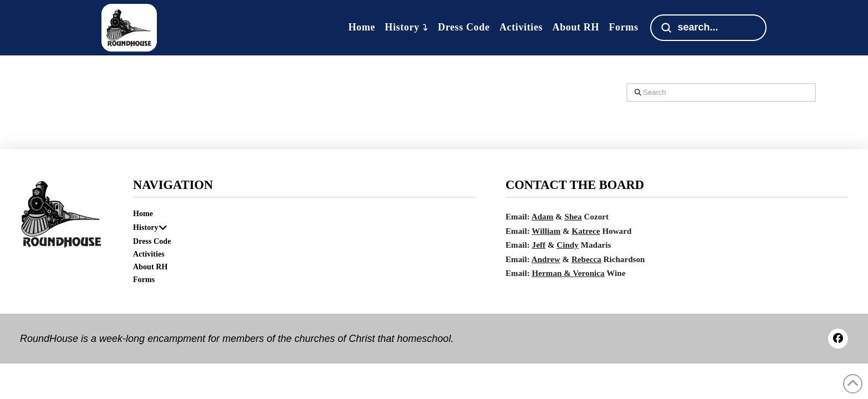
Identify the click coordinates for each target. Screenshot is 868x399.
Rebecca (586, 259)
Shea (573, 217)
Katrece (586, 231)
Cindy (568, 245)
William (546, 231)
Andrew (546, 259)
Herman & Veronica (568, 273)
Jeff (539, 245)
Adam (542, 217)
